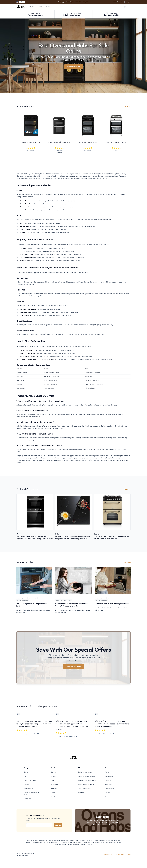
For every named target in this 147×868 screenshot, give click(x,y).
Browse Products (74, 67)
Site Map (108, 793)
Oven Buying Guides (22, 600)
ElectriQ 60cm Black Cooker (88, 142)
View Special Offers (73, 666)
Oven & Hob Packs (30, 780)
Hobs (57, 534)
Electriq (53, 772)
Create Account (117, 2)
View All (127, 107)
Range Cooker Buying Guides (87, 780)
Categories (32, 7)
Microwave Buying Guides (63, 600)
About (107, 772)
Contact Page (109, 776)
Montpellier (54, 784)
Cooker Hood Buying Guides (87, 776)
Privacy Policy (109, 789)
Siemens (54, 776)
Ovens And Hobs (22, 856)
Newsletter (108, 784)
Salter (53, 780)
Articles (48, 7)
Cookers (97, 534)
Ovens (19, 534)
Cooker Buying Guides (85, 772)
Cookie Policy (109, 780)
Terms (107, 797)
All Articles (81, 793)
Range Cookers (29, 789)
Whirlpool (54, 789)
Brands (40, 7)
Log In (129, 2)
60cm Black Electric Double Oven (59, 142)
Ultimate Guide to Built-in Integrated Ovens (113, 604)
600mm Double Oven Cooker (31, 142)
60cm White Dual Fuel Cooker (116, 142)
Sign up (58, 825)
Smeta (53, 793)
